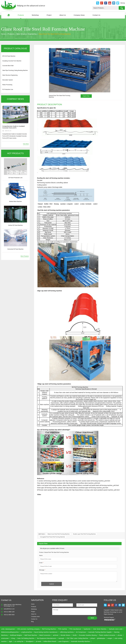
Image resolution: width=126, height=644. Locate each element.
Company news (35, 617)
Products (21, 15)
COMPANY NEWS (15, 99)
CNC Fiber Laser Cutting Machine (77, 638)
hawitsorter (87, 629)
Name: (41, 555)
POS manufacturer (75, 629)
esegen (110, 638)
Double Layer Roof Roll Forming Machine (84, 534)
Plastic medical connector (107, 635)
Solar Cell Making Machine (26, 638)
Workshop (35, 15)
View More (26, 144)
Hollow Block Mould (50, 641)
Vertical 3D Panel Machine (15, 225)
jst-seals (38, 641)
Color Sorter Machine (100, 629)
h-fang (13, 638)
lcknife (75, 635)
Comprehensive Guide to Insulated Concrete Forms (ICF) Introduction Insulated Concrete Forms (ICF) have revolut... (15, 136)
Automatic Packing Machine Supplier (100, 632)
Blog (32, 622)
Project (49, 15)
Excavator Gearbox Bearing (88, 635)
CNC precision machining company (28, 629)
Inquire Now (86, 96)
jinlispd (93, 638)
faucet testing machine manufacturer (46, 632)
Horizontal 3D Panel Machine (15, 249)
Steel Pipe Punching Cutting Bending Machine (15, 70)
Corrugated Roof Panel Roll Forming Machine (52, 537)
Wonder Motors (65, 635)
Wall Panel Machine (31, 635)
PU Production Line (8, 89)
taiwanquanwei (10, 629)
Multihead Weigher (16, 635)
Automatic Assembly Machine (80, 641)
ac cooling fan (19, 641)
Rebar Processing (7, 85)
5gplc (11, 641)
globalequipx (101, 638)
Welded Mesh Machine (15, 201)
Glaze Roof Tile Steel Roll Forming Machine (55, 34)
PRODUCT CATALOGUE (15, 48)
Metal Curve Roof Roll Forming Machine (59, 534)
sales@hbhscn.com (9, 609)
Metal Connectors (45, 635)
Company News (79, 15)
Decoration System (8, 80)
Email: (41, 563)
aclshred (56, 635)
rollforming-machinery (67, 632)
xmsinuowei (5, 638)
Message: (42, 570)
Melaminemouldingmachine (10, 632)
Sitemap (123, 3)
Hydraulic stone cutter (116, 629)
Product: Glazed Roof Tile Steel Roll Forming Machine (54, 552)
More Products (25, 256)
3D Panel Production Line (15, 178)
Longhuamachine (26, 632)
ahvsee (120, 635)
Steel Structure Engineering (26, 34)
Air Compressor (81, 632)
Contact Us (96, 15)
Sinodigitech (30, 641)
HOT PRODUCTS (15, 153)
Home (3, 34)
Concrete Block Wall (8, 66)
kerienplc (61, 638)
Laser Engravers (63, 641)
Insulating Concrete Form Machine (12, 61)
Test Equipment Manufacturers (47, 638)
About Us (63, 15)
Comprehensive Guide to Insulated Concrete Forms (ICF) (14, 127)
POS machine (63, 629)
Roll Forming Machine (49, 629)
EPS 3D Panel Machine (9, 56)
